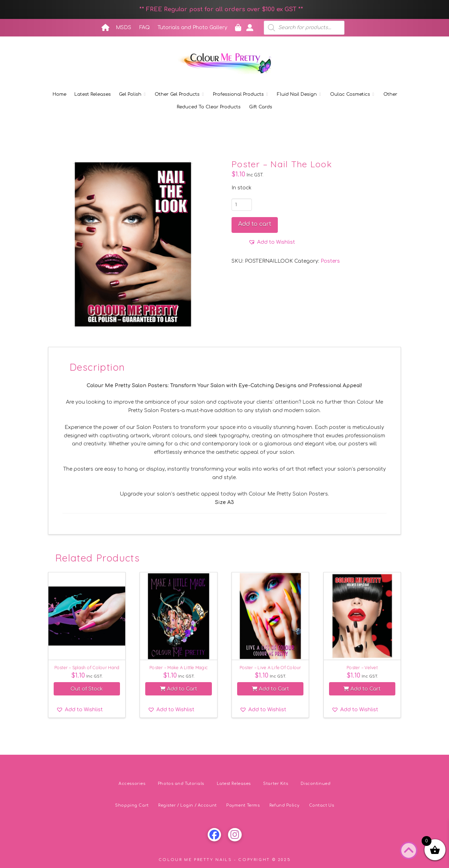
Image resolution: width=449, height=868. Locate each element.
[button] (272, 242)
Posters (330, 261)
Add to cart (255, 224)
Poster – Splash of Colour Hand (87, 667)
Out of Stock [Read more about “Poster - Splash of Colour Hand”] (87, 689)
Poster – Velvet (362, 667)
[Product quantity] (242, 204)
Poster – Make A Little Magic (179, 667)
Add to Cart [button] (179, 689)
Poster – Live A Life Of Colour (270, 667)
